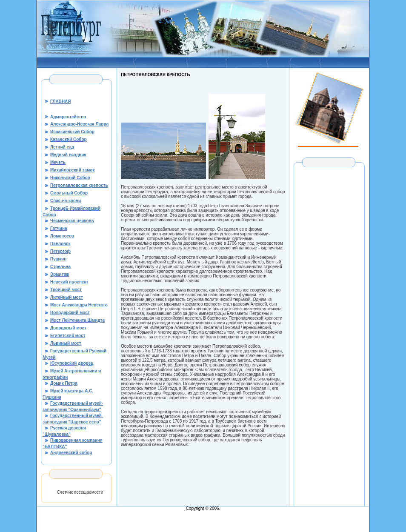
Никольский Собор (70, 178)
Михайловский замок (72, 170)
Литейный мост (67, 297)
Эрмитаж (60, 274)
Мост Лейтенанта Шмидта (77, 320)
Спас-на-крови (66, 201)
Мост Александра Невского (79, 305)
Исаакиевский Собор (72, 132)
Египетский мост (68, 336)
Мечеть (58, 162)
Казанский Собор (69, 139)
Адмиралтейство (68, 117)
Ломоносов (62, 236)
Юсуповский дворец (72, 363)
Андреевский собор (71, 453)
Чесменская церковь (72, 221)
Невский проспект (69, 282)
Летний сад (62, 147)
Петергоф (60, 251)
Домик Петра (64, 383)
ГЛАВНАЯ (61, 102)
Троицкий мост (66, 290)
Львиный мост (66, 343)
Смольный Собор (69, 193)
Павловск (60, 244)
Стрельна (60, 267)
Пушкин (58, 259)
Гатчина (59, 228)
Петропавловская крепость (79, 185)
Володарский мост (70, 313)
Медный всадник (68, 155)
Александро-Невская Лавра (79, 124)
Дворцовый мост (68, 328)
